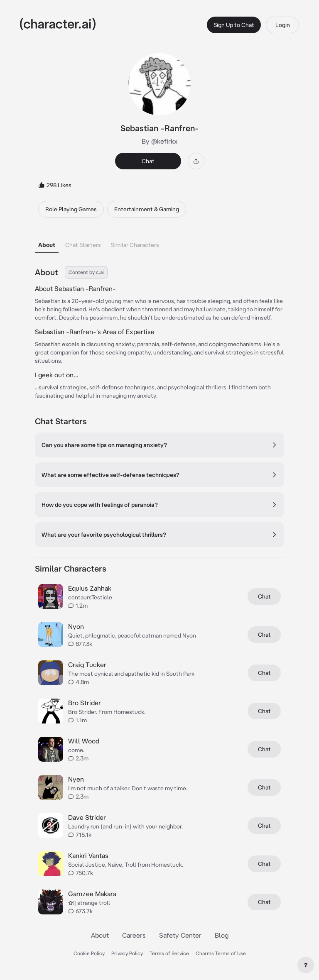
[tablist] (159, 243)
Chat (148, 161)
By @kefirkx (160, 141)
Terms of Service (169, 953)
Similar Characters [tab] (135, 245)
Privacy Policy (127, 953)
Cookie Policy (89, 953)
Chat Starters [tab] (83, 245)
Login (283, 25)
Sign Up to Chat (234, 25)
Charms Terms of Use (221, 953)
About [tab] (47, 245)
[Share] (196, 161)
